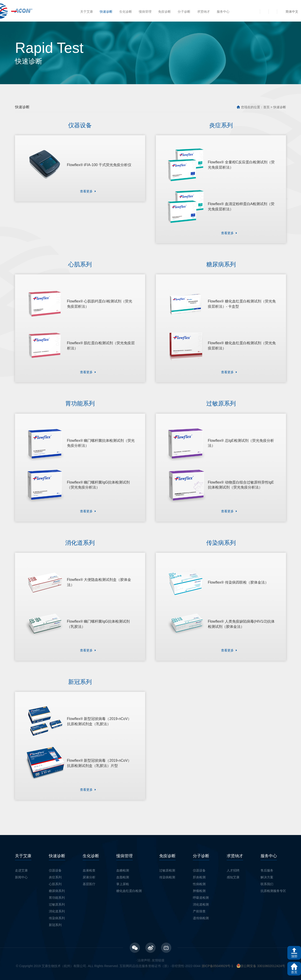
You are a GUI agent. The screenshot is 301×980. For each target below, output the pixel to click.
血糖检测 (123, 861)
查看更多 (86, 190)
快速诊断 (106, 12)
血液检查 (89, 861)
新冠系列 (55, 915)
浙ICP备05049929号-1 (217, 956)
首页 (266, 107)
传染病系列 (57, 909)
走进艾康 (21, 861)
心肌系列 (55, 874)
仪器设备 (55, 861)
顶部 (294, 956)
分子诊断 (184, 12)
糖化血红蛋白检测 (129, 881)
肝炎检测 (199, 868)
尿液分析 (89, 868)
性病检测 (199, 874)
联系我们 (267, 874)
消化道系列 (57, 902)
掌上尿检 (123, 874)
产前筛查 (199, 902)
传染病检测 (167, 868)
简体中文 (292, 12)
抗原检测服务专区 (273, 881)
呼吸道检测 (201, 888)
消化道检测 (201, 895)
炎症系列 (55, 868)
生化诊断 (126, 12)
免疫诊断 (164, 12)
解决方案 (267, 868)
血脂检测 (123, 868)
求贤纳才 (204, 12)
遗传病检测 (201, 909)
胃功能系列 (57, 888)
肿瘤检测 (199, 881)
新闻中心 (21, 868)
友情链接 (158, 951)
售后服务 (267, 861)
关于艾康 (87, 12)
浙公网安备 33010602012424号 (261, 956)
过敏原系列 (57, 895)
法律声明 (144, 951)
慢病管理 (145, 12)
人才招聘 (233, 861)
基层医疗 (89, 874)
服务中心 (223, 12)
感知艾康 (233, 868)
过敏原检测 (167, 861)
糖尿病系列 (57, 881)
